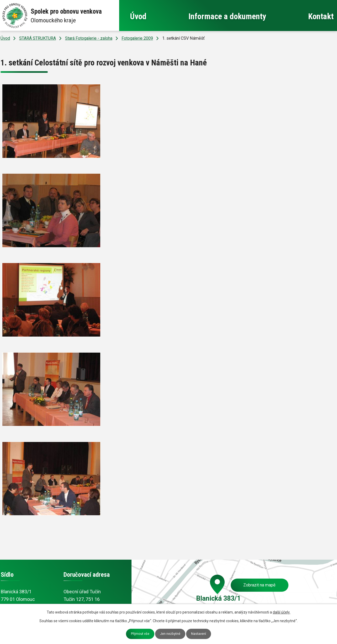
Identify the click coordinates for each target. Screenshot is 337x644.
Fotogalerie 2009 (137, 38)
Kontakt (321, 16)
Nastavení (199, 634)
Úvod (138, 16)
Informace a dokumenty (227, 16)
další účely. (281, 612)
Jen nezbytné (170, 634)
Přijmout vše (140, 634)
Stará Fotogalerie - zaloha (89, 38)
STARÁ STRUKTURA (38, 38)
